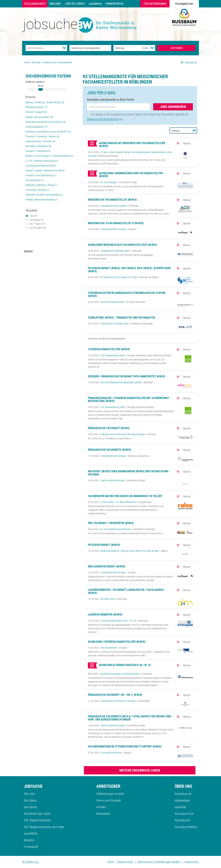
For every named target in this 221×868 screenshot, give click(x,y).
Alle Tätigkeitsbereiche (37, 820)
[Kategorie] (43, 48)
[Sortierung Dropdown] (194, 130)
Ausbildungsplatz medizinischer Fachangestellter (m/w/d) (132, 145)
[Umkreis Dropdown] (152, 48)
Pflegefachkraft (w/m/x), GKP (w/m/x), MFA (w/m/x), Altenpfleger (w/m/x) (129, 270)
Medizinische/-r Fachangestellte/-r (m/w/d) (116, 223)
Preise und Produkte (109, 800)
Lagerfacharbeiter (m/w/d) (105, 614)
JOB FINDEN (176, 48)
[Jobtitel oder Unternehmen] (90, 48)
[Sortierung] (180, 131)
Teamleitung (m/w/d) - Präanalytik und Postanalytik (121, 318)
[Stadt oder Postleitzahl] (125, 48)
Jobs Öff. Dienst (75, 4)
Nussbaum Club (184, 814)
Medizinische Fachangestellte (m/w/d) (112, 200)
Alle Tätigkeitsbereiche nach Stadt (44, 827)
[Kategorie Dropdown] (64, 48)
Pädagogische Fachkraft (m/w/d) (109, 428)
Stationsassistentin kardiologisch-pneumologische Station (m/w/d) (127, 294)
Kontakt (101, 807)
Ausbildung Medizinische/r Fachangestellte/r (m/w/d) (122, 245)
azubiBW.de (95, 4)
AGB (110, 862)
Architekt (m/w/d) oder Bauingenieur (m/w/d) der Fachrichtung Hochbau (128, 473)
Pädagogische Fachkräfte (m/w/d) (109, 450)
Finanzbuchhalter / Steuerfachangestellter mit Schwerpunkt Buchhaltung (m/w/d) (128, 399)
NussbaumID (182, 820)
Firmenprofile (115, 4)
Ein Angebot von (184, 4)
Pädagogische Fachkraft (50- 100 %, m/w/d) (115, 695)
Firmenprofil (31, 847)
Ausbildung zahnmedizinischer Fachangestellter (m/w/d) (131, 175)
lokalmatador (182, 800)
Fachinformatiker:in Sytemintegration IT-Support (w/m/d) (125, 746)
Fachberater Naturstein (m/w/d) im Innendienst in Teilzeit (125, 496)
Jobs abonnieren (173, 107)
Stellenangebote (35, 4)
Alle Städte (30, 800)
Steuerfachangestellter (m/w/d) (109, 349)
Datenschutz (125, 862)
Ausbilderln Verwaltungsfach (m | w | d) (125, 665)
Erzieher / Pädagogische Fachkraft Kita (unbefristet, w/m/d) (127, 376)
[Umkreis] (142, 48)
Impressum (192, 862)
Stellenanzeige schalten (110, 794)
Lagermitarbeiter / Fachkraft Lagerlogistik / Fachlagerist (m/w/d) (126, 591)
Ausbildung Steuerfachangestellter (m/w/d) (117, 642)
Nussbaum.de (183, 794)
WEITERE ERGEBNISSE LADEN (140, 770)
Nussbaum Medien (186, 827)
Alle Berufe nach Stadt (37, 814)
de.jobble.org (30, 862)
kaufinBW (180, 807)
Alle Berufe (30, 807)
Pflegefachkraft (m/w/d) (104, 545)
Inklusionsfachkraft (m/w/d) (107, 566)
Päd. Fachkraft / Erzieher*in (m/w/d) (111, 523)
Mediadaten (103, 814)
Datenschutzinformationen (103, 119)
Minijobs (55, 4)
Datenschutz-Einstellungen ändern (159, 862)
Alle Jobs (29, 794)
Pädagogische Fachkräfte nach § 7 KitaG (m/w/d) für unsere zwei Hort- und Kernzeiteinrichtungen (129, 718)
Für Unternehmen (155, 4)
